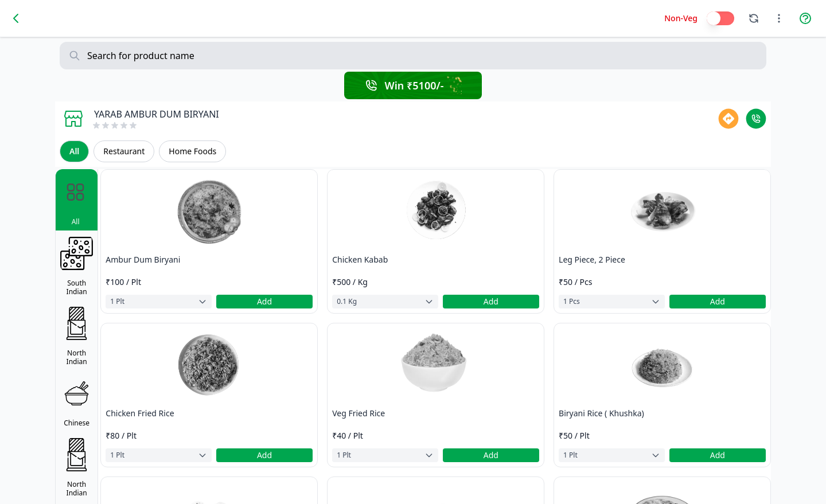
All (74, 151)
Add (264, 301)
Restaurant (124, 151)
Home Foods (192, 151)
